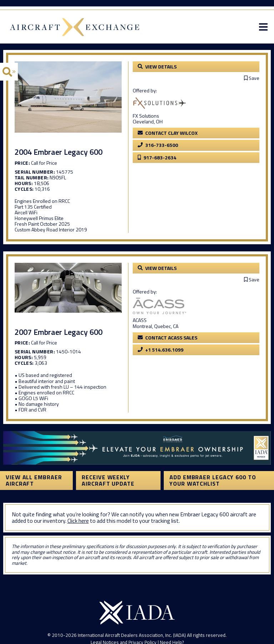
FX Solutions (146, 116)
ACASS (140, 320)
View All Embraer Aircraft (34, 480)
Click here (78, 521)
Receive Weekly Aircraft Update (108, 480)
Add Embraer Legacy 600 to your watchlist (213, 480)
